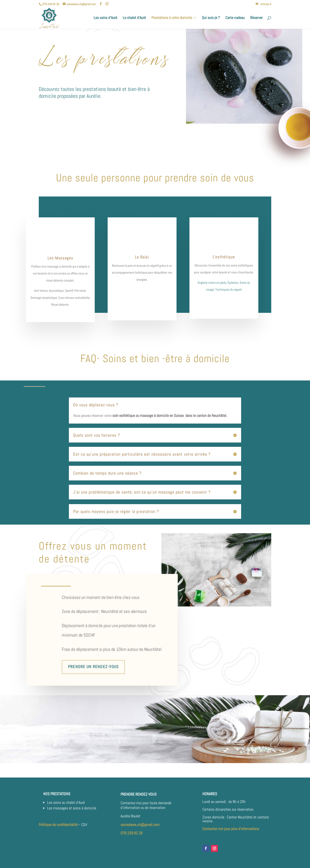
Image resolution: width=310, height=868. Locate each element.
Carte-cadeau (235, 18)
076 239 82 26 (132, 833)
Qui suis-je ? (211, 18)
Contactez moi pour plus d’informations (231, 829)
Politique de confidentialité (58, 825)
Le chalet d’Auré (134, 18)
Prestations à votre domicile (172, 18)
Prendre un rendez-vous (93, 667)
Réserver (256, 18)
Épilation (233, 283)
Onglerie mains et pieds (212, 283)
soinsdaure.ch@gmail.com (140, 825)
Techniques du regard (228, 289)
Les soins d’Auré (105, 18)
